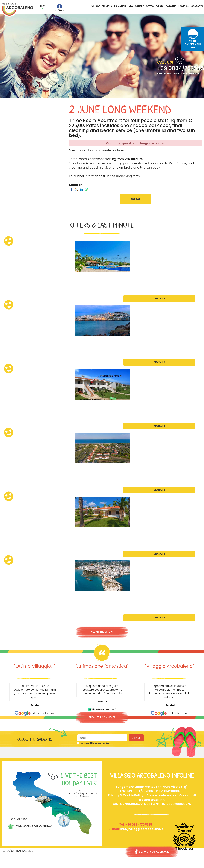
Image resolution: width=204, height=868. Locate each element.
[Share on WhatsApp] (86, 189)
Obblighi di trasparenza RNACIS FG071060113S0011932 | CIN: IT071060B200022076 (154, 799)
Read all (35, 705)
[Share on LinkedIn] (81, 189)
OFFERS (150, 6)
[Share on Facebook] (71, 189)
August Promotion (17, 532)
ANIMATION (120, 6)
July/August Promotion (21, 468)
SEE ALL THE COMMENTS (102, 717)
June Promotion (15, 277)
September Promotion (20, 596)
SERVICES (107, 6)
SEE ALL (136, 199)
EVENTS (160, 6)
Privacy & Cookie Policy (126, 795)
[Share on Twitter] (76, 189)
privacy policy (102, 743)
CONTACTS (197, 6)
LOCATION (184, 6)
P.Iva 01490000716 (170, 791)
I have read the (94, 743)
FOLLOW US (59, 10)
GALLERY (139, 6)
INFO (130, 6)
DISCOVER (159, 298)
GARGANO (171, 6)
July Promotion (15, 405)
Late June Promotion (19, 341)
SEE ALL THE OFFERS (102, 632)
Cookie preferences (161, 795)
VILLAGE (96, 6)
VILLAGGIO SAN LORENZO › (35, 825)
